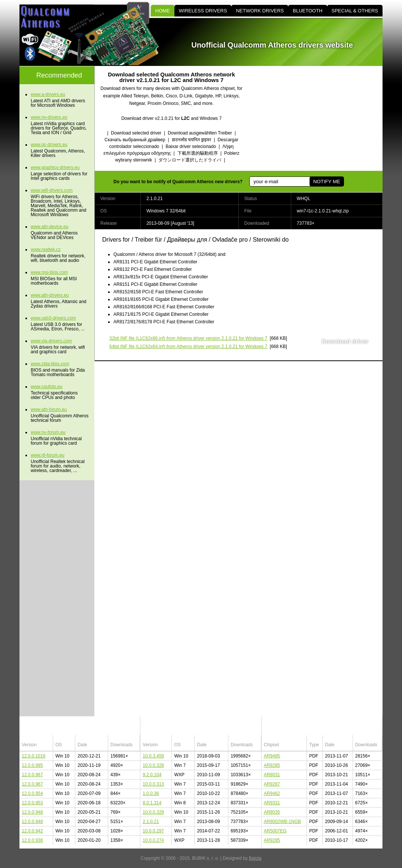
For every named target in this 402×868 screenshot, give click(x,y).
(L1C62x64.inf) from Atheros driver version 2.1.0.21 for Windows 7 (188, 347)
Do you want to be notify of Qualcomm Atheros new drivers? (178, 182)
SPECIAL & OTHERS (355, 11)
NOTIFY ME (327, 182)
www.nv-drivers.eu (49, 117)
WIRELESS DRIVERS (203, 11)
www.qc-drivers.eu (49, 145)
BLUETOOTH (307, 11)
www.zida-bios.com (50, 364)
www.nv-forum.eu (48, 432)
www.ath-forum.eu (49, 409)
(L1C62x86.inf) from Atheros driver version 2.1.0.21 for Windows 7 (188, 338)
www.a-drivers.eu (48, 94)
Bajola (255, 858)
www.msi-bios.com (49, 272)
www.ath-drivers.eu (50, 295)
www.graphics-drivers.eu (55, 167)
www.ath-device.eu (50, 227)
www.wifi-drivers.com (52, 190)
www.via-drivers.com (51, 341)
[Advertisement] (319, 118)
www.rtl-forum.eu (48, 455)
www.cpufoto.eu (47, 387)
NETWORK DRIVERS (260, 11)
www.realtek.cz (46, 249)
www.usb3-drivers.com (53, 318)
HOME (163, 11)
